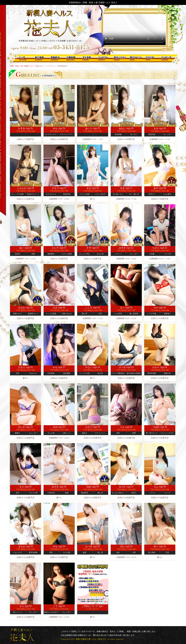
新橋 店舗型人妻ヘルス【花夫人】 (91, 639)
